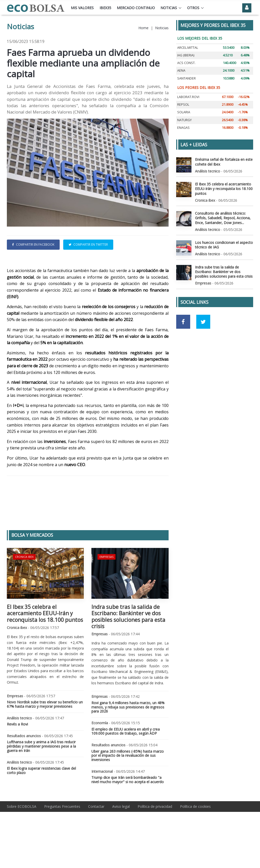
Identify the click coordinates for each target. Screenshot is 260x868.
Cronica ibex (24, 591)
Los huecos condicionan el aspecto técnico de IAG (224, 245)
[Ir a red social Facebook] (183, 322)
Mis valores (82, 8)
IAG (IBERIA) (186, 55)
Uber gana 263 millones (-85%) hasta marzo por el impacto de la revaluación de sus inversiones (128, 790)
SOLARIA (184, 112)
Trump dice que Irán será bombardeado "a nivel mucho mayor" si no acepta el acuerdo (128, 814)
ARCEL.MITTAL (188, 48)
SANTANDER (186, 78)
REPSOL (183, 105)
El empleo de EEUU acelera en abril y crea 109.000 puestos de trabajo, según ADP (126, 765)
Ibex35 (105, 8)
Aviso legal (121, 840)
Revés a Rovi (17, 758)
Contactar (96, 840)
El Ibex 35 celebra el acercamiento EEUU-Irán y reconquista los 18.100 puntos (45, 647)
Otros (193, 8)
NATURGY (184, 120)
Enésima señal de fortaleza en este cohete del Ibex (224, 162)
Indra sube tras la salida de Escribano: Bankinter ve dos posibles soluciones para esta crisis (128, 651)
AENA (181, 70)
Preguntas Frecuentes (62, 840)
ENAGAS (183, 128)
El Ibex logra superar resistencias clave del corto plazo (41, 804)
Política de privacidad (155, 840)
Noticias (169, 8)
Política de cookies (195, 840)
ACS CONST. (186, 63)
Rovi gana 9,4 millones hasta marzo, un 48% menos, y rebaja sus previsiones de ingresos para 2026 (128, 741)
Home (143, 28)
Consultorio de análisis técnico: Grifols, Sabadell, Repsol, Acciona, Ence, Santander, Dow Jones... (223, 218)
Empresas (107, 591)
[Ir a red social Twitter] (203, 322)
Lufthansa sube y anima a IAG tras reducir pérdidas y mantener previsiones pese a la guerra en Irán (41, 780)
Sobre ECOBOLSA (22, 840)
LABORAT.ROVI (188, 97)
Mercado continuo (136, 8)
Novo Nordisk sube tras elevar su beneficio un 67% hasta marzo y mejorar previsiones (45, 738)
